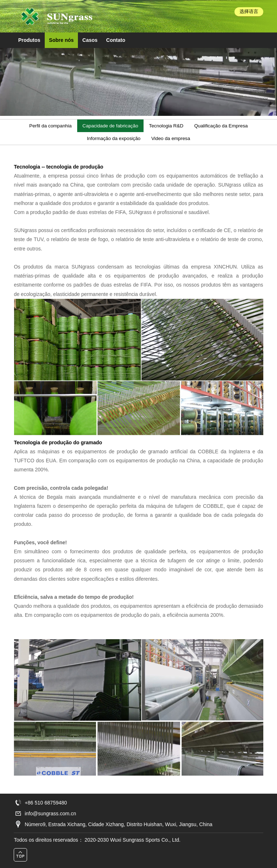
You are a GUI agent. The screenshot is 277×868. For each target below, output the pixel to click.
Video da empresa (171, 138)
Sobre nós (61, 40)
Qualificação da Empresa (221, 126)
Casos (90, 40)
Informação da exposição (114, 138)
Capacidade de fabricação (111, 126)
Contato (116, 40)
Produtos (29, 40)
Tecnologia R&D (166, 126)
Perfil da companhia (50, 126)
